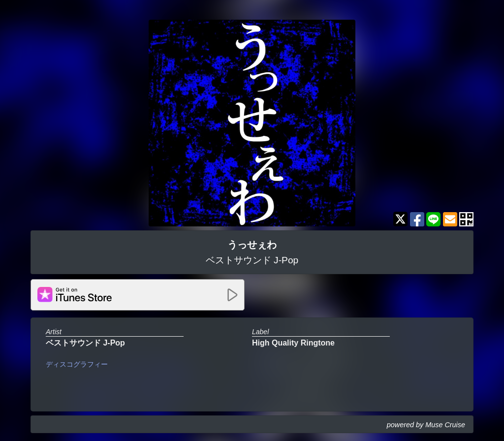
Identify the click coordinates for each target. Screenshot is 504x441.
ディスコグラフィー (77, 364)
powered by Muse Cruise (426, 425)
